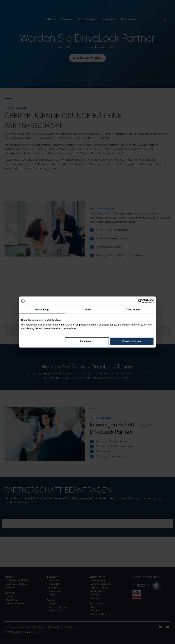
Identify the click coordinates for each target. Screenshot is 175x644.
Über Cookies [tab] (133, 309)
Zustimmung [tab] (42, 309)
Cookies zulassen (132, 341)
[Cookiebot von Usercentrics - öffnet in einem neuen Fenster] (140, 301)
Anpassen (87, 341)
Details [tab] (87, 309)
